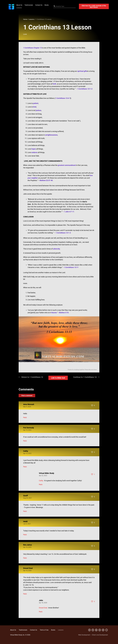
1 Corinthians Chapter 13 (32, 48)
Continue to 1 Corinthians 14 (85, 377)
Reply (25, 417)
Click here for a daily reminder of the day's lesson (94, 6)
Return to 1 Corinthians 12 (32, 377)
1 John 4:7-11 (69, 212)
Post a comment (27, 396)
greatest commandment (67, 165)
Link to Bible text (58, 378)
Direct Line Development (100, 635)
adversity (56, 249)
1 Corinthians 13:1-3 (63, 233)
